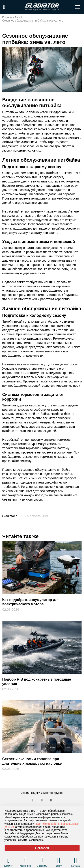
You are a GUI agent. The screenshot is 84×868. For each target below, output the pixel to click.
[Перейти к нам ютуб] (51, 800)
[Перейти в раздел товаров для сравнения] (42, 860)
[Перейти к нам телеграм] (42, 800)
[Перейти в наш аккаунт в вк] (33, 800)
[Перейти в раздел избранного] (25, 860)
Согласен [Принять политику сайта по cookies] (42, 848)
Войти (59, 866)
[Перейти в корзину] (76, 861)
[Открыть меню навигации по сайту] (78, 7)
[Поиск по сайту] (4, 7)
